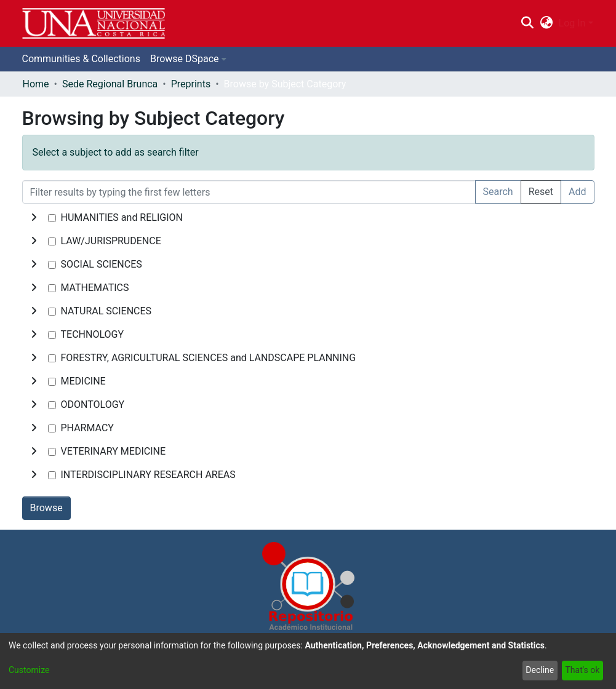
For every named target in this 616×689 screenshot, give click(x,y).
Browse (46, 508)
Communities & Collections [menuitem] (81, 59)
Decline (540, 670)
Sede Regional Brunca (110, 84)
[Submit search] (528, 23)
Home (36, 84)
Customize (29, 670)
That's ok (582, 670)
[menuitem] (546, 23)
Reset (541, 192)
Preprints (191, 84)
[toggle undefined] (34, 218)
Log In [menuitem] (572, 23)
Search (498, 192)
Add (577, 192)
